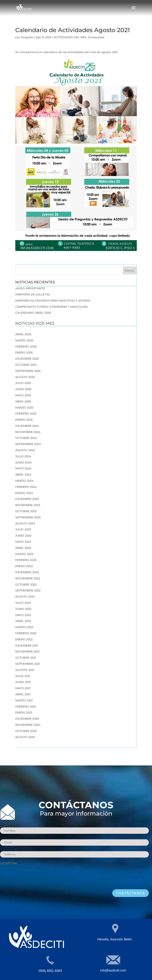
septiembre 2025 (28, 371)
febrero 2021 (26, 707)
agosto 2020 (25, 737)
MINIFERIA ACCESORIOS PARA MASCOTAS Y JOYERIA (53, 301)
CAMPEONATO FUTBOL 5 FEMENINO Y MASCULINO (52, 307)
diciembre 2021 (27, 646)
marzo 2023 (24, 554)
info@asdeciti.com (113, 970)
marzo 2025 (24, 408)
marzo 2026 (24, 340)
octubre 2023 (26, 511)
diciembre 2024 (27, 426)
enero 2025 (24, 420)
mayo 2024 (23, 468)
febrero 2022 (26, 633)
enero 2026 (24, 352)
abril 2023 (23, 548)
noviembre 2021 (27, 651)
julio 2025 (23, 383)
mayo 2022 (23, 615)
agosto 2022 (25, 597)
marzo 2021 (24, 700)
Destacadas (96, 37)
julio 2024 (23, 456)
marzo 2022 (24, 627)
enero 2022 (24, 639)
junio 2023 (23, 536)
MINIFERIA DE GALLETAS (33, 294)
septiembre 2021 (28, 664)
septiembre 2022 (28, 590)
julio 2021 (23, 676)
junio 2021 (23, 682)
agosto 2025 (25, 377)
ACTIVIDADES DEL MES (70, 37)
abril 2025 (23, 401)
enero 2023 (24, 566)
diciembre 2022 (27, 572)
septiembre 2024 (28, 444)
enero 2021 (24, 713)
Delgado (27, 37)
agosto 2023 (25, 523)
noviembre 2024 (28, 432)
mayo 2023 (23, 542)
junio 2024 (23, 462)
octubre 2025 (26, 365)
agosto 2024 (25, 450)
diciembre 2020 (27, 719)
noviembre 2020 (28, 725)
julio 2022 (23, 603)
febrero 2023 (26, 560)
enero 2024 (24, 493)
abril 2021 (23, 694)
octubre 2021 (26, 658)
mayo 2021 (23, 688)
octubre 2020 (26, 731)
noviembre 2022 (28, 578)
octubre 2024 (26, 438)
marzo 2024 (24, 481)
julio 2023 (23, 529)
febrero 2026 (26, 347)
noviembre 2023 (28, 505)
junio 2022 (23, 609)
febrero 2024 (26, 487)
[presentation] (30, 875)
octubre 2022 (26, 585)
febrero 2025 (26, 414)
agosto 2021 (25, 670)
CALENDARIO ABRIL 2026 (33, 313)
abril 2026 (23, 334)
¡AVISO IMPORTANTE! (30, 288)
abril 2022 (23, 621)
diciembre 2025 (27, 359)
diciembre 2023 (27, 499)
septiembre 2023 (28, 517)
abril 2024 (23, 475)
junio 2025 (23, 389)
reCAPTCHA (9, 863)
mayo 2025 (23, 395)
